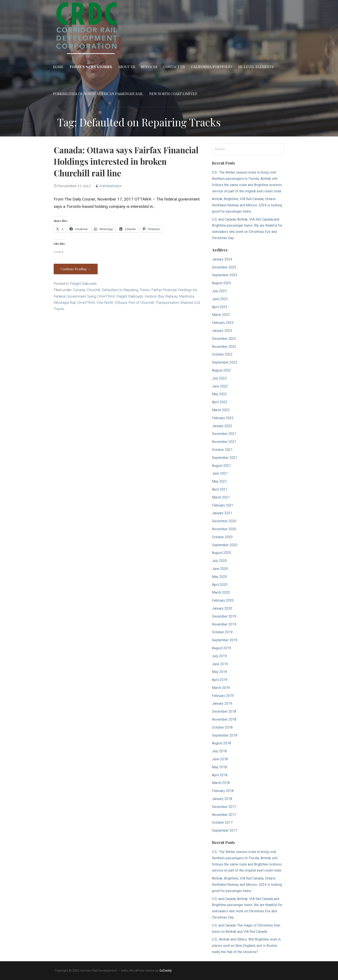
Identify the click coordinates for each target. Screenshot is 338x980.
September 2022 (225, 362)
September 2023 (225, 275)
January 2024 (222, 259)
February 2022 (223, 418)
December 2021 (224, 434)
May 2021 (219, 481)
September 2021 (225, 458)
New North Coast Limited (173, 94)
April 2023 (220, 307)
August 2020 (221, 553)
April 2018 (220, 775)
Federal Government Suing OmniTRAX (84, 296)
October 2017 (222, 822)
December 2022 (224, 339)
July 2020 (219, 561)
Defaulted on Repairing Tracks (126, 290)
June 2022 (220, 386)
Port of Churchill (141, 303)
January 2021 (222, 513)
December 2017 (224, 807)
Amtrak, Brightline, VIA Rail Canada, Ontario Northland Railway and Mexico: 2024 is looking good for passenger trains (247, 205)
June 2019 (220, 664)
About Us (127, 67)
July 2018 (219, 751)
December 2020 (224, 521)
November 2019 (224, 624)
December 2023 (224, 267)
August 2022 (221, 370)
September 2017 (225, 830)
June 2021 (220, 473)
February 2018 (223, 791)
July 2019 (219, 656)
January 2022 (222, 426)
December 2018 (224, 711)
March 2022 (221, 410)
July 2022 (219, 378)
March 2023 (221, 315)
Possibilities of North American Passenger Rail (98, 94)
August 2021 (221, 466)
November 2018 (224, 719)
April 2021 (220, 489)
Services (149, 67)
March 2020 (221, 592)
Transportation (167, 303)
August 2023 (221, 283)
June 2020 (220, 569)
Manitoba (187, 296)
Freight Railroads (83, 284)
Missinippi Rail (65, 303)
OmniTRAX (86, 303)
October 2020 (222, 537)
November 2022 (224, 347)
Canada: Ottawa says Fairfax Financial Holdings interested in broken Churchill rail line (126, 162)
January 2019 (222, 703)
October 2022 (222, 354)
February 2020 (223, 600)
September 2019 (225, 640)
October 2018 (222, 727)
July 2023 (219, 291)
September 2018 (225, 735)
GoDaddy (166, 971)
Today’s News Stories (91, 67)
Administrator (110, 186)
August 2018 (221, 743)
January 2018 (222, 799)
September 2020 (225, 545)
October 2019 (222, 632)
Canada (79, 290)
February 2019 (223, 696)
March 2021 (221, 497)
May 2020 (219, 577)
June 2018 (220, 759)
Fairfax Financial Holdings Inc (174, 290)
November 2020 (224, 529)
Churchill (93, 290)
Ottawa (121, 303)
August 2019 (221, 648)
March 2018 (221, 783)
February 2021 (223, 505)
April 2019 (220, 680)
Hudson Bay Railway (161, 296)
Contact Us (174, 67)
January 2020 (222, 608)
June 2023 (220, 299)
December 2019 (224, 616)
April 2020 (220, 585)
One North (105, 303)
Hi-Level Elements (256, 67)
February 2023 (223, 323)
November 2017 (224, 815)
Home (58, 67)
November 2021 (224, 442)
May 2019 (219, 672)
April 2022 (220, 402)
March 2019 (221, 688)
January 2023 (222, 331)
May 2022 (219, 394)
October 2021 (222, 450)
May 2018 (219, 767)
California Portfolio (212, 67)
